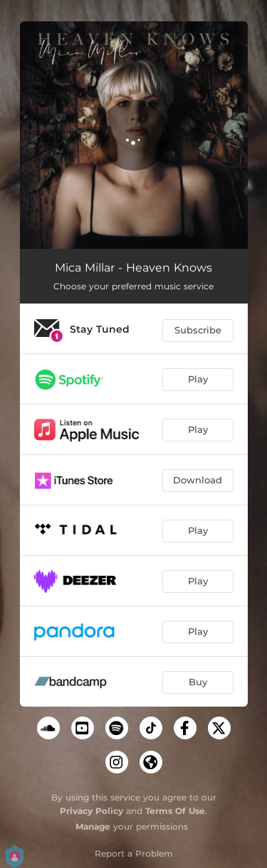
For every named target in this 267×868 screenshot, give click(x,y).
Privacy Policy (91, 811)
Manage (93, 826)
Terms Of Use (175, 811)
